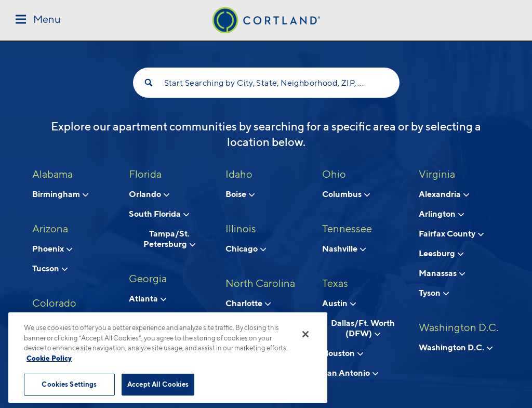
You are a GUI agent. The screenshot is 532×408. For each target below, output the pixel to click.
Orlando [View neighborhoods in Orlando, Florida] (149, 194)
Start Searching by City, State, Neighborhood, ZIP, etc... (266, 83)
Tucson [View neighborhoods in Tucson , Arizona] (50, 268)
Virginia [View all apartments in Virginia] (437, 174)
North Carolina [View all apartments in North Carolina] (260, 283)
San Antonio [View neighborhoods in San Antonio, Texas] (350, 373)
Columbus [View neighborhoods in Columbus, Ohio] (346, 194)
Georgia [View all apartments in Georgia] (148, 279)
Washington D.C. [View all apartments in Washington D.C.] (458, 327)
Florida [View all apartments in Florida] (145, 174)
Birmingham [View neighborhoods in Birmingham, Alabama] (60, 194)
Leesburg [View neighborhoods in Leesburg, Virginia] (441, 253)
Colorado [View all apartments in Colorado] (54, 303)
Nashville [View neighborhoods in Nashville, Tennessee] (344, 248)
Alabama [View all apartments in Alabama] (52, 174)
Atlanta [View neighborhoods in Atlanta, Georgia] (148, 298)
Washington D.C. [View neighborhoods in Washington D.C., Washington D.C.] (456, 347)
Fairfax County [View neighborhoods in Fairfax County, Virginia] (451, 233)
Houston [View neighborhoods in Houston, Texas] (343, 353)
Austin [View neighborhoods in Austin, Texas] (339, 303)
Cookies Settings (69, 384)
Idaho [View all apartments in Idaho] (239, 174)
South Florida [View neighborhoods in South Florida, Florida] (159, 214)
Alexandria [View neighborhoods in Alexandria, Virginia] (444, 194)
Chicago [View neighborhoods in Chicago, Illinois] (246, 248)
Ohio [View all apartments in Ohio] (334, 174)
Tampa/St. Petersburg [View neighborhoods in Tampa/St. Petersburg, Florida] (169, 239)
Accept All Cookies (158, 384)
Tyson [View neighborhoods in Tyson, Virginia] (434, 293)
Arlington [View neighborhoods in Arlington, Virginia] (441, 214)
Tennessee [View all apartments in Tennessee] (347, 229)
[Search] (149, 83)
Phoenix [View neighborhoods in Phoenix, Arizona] (52, 248)
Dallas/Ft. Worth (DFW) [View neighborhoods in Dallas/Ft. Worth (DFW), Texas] (363, 328)
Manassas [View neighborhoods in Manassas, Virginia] (442, 273)
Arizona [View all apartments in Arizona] (50, 229)
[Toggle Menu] (38, 20)
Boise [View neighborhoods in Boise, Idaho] (240, 194)
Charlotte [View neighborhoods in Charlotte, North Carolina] (248, 303)
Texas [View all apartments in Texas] (335, 283)
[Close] (305, 334)
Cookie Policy (49, 358)
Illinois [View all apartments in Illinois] (241, 229)
